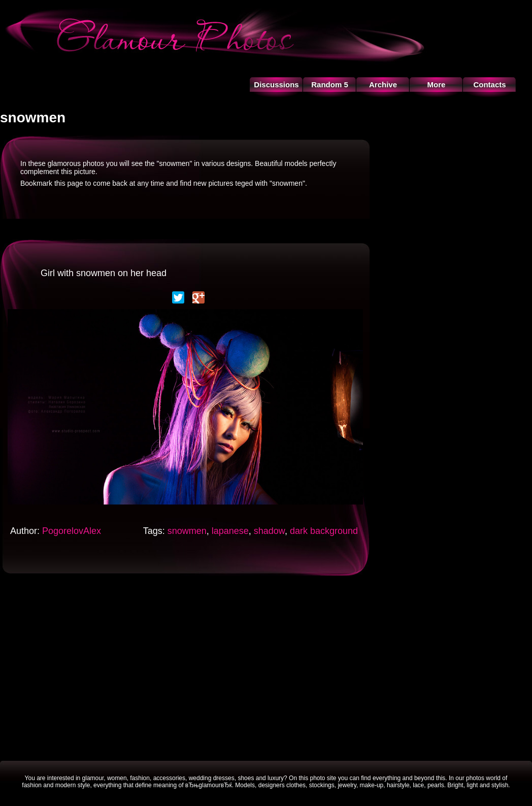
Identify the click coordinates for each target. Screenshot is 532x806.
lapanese (230, 531)
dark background (324, 531)
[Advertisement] (266, 667)
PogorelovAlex (72, 531)
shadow (269, 531)
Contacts (489, 85)
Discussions (276, 85)
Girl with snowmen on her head (104, 273)
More (437, 85)
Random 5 (330, 85)
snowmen (187, 531)
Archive (383, 85)
